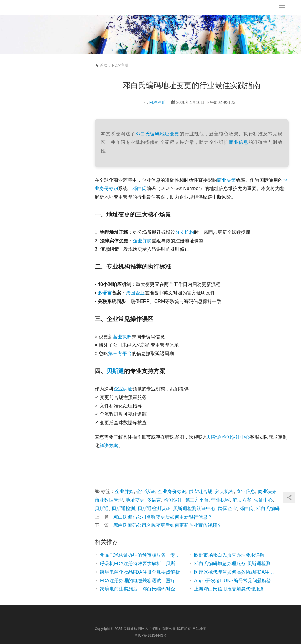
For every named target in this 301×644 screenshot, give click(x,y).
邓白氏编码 (148, 134)
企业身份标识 (172, 491)
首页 (104, 65)
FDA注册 (158, 102)
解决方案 (109, 446)
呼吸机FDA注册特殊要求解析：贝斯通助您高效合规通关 (141, 564)
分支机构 (185, 232)
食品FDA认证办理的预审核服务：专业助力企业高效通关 (141, 555)
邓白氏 (139, 188)
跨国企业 (135, 293)
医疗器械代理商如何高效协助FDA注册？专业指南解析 (235, 572)
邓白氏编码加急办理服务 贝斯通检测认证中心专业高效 (235, 564)
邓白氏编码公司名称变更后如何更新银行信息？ (163, 517)
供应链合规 (200, 491)
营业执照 (122, 337)
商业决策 (226, 180)
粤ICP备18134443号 (150, 635)
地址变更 (170, 134)
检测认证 (173, 500)
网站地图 (199, 629)
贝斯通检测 (123, 509)
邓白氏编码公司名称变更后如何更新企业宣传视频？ (168, 525)
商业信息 (239, 142)
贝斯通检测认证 (154, 509)
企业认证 (123, 389)
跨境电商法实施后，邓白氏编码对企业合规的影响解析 (141, 589)
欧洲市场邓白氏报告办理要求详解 (229, 555)
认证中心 (263, 500)
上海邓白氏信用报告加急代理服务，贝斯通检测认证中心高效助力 (235, 589)
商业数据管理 (109, 500)
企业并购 (142, 241)
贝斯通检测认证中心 (229, 437)
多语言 (105, 293)
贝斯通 (115, 371)
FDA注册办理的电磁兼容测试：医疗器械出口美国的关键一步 (141, 581)
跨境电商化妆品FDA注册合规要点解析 (140, 572)
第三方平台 (120, 353)
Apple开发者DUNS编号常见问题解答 (233, 581)
